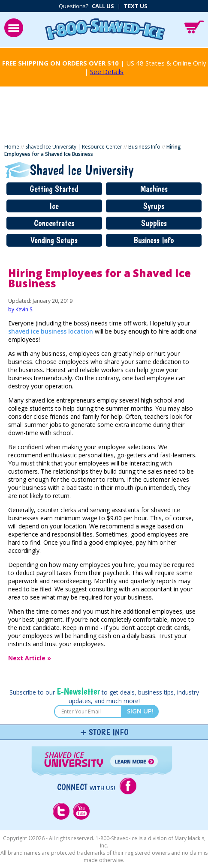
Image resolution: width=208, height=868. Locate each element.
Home (12, 147)
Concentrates (54, 223)
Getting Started (54, 189)
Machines (154, 189)
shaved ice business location (51, 331)
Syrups (154, 206)
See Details (107, 72)
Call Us (103, 6)
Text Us (136, 6)
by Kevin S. (21, 309)
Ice (54, 206)
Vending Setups (54, 240)
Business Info (144, 147)
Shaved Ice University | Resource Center (74, 147)
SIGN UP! (140, 711)
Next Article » (30, 658)
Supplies (154, 223)
